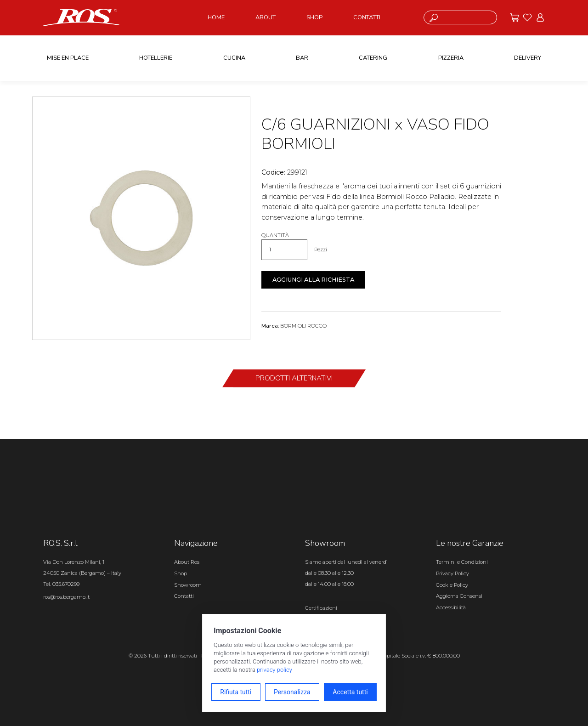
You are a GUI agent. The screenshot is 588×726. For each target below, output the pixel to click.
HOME (216, 17)
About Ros (187, 562)
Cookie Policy (452, 585)
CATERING (373, 58)
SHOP (314, 17)
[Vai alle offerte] (514, 17)
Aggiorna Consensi (459, 596)
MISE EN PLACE (68, 58)
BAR (302, 58)
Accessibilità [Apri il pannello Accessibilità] (451, 607)
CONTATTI (367, 17)
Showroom (188, 585)
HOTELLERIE (156, 58)
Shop (181, 573)
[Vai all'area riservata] (540, 17)
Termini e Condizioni (462, 562)
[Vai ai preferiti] (527, 17)
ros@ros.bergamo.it (66, 597)
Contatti (184, 596)
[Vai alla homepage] (81, 17)
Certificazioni (321, 608)
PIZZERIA (451, 58)
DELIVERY (528, 58)
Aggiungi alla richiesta (313, 280)
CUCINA (234, 58)
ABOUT (266, 17)
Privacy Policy (452, 573)
